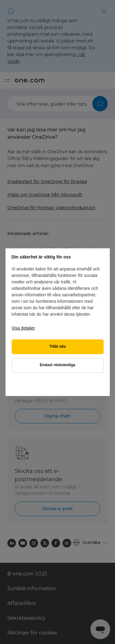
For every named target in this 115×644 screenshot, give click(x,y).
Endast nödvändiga (57, 365)
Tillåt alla (58, 346)
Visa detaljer (23, 328)
